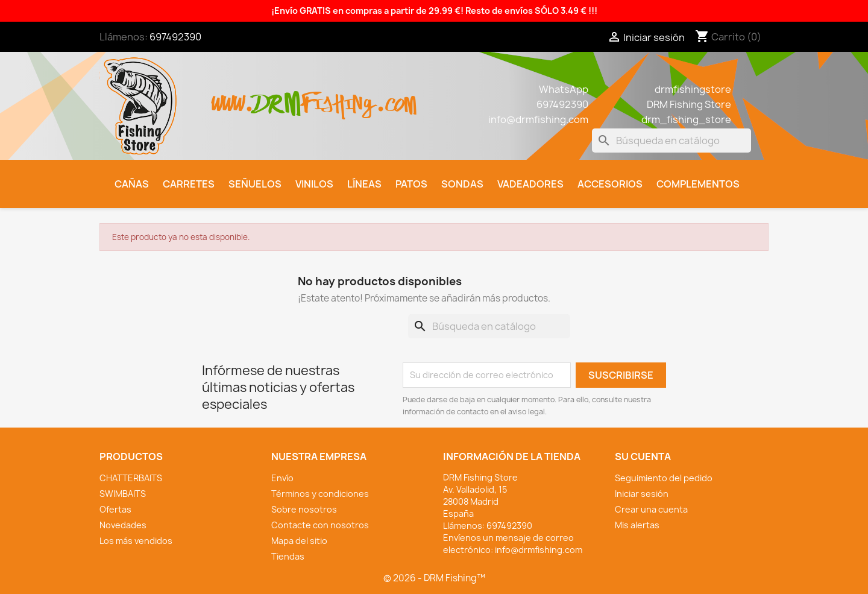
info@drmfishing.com (538, 119)
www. (233, 97)
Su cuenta (643, 457)
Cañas (132, 184)
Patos (411, 184)
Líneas (364, 184)
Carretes (189, 184)
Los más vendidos (136, 541)
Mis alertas (637, 525)
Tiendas (288, 556)
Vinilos (314, 184)
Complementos (698, 184)
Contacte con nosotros (320, 525)
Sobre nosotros (304, 509)
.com (396, 97)
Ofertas (115, 509)
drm (277, 93)
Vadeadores (530, 184)
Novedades (123, 525)
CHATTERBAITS (131, 478)
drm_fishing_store (686, 119)
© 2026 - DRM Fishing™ (434, 578)
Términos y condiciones (320, 494)
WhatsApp (564, 89)
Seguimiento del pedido (664, 478)
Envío (282, 478)
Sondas (462, 184)
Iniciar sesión (642, 494)
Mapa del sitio (299, 541)
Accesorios (610, 184)
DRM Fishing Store (689, 104)
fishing (338, 97)
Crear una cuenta (651, 509)
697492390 (175, 37)
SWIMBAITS (123, 494)
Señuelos (255, 184)
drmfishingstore (693, 89)
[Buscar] (671, 141)
